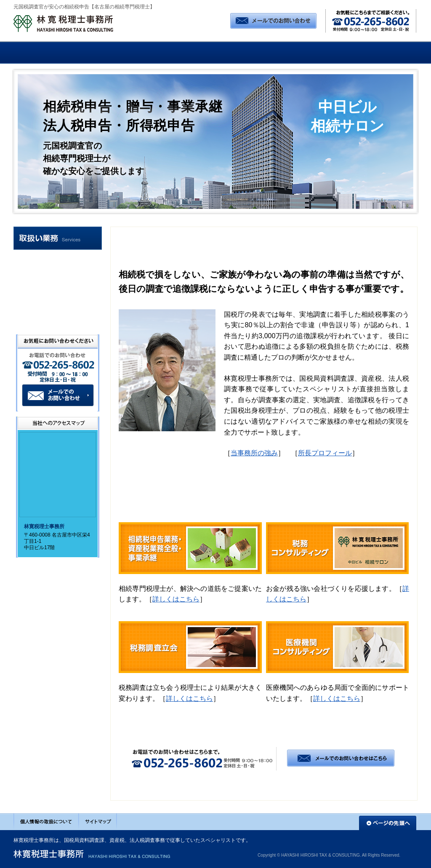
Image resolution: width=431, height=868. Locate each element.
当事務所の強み (254, 453)
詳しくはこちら (176, 599)
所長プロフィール (325, 453)
